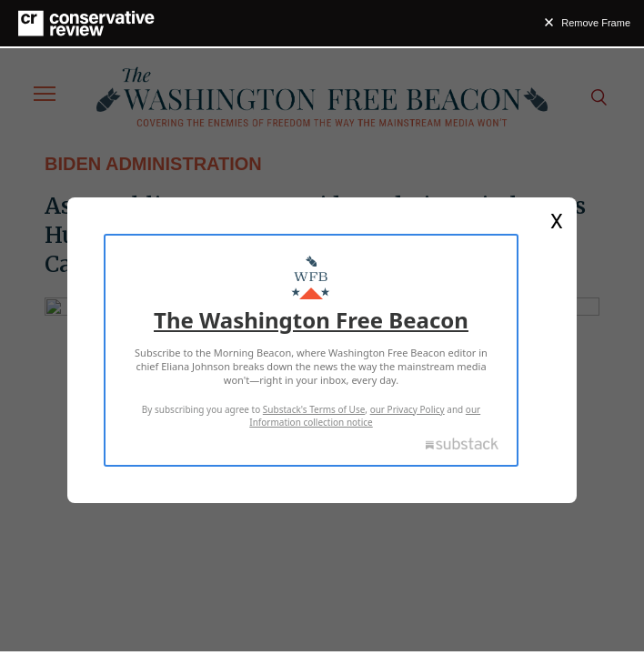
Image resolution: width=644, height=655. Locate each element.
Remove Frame (596, 23)
